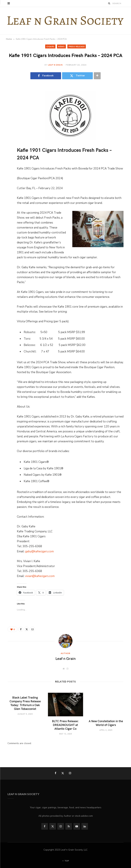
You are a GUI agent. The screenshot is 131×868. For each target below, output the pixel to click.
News (61, 46)
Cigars (50, 46)
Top (66, 861)
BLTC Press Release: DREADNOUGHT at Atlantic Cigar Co (65, 725)
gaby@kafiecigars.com (39, 551)
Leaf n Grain (55, 65)
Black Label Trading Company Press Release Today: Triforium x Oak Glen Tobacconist (25, 703)
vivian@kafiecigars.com (40, 576)
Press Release (77, 46)
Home (9, 39)
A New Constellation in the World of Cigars (106, 723)
